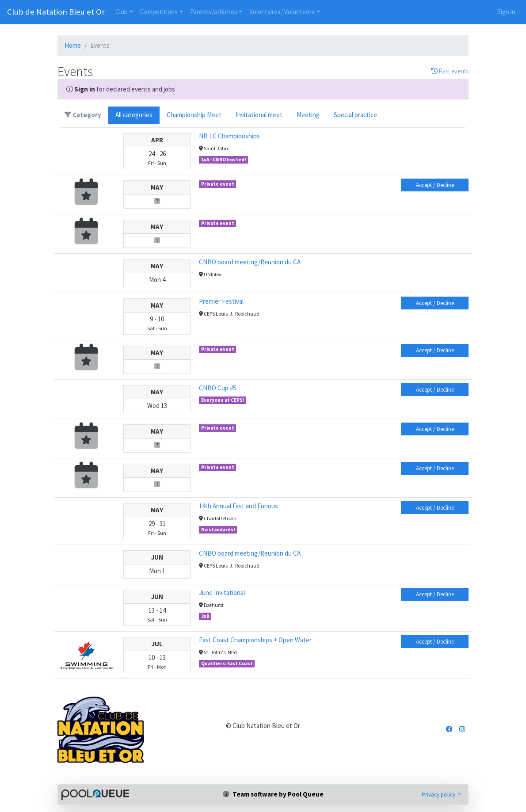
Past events (450, 71)
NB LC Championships (229, 136)
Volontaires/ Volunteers (282, 12)
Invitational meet (259, 115)
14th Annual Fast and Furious (238, 506)
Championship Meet (194, 115)
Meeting (308, 115)
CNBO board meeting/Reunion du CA (250, 262)
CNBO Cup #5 (217, 388)
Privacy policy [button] (439, 795)
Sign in (506, 12)
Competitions (159, 12)
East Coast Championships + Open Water (255, 640)
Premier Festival (221, 301)
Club (122, 12)
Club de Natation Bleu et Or (56, 12)
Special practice (355, 115)
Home (73, 45)
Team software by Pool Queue (273, 794)
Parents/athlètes (214, 12)
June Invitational (222, 593)
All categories (134, 115)
